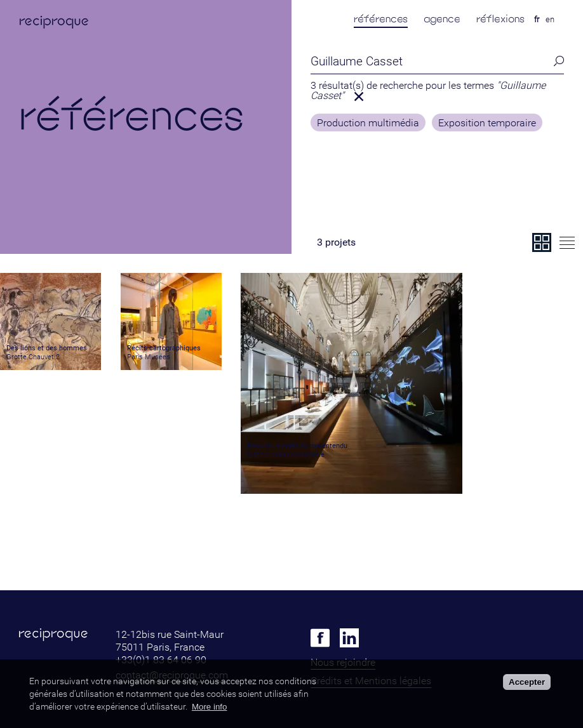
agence (442, 19)
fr (537, 19)
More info (210, 707)
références (381, 19)
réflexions (500, 19)
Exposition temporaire (487, 123)
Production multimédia (368, 123)
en (550, 19)
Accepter (527, 682)
